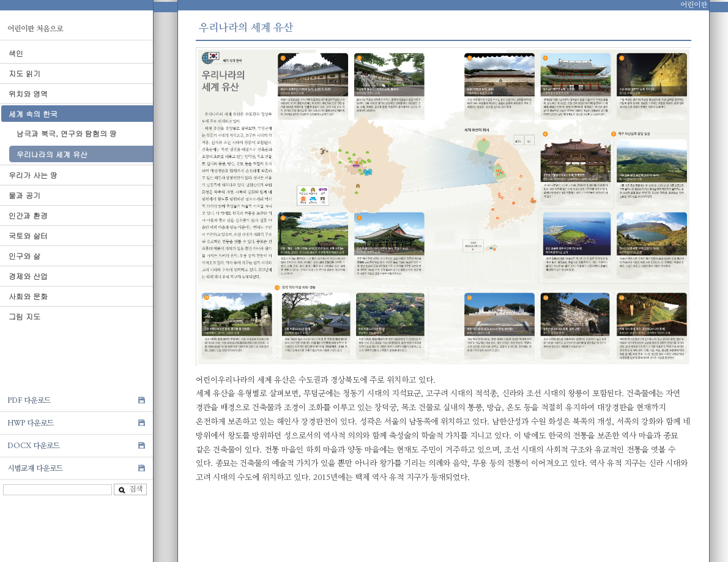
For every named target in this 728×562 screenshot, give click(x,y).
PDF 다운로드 (29, 400)
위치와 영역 (28, 93)
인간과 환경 (28, 215)
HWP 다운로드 (31, 423)
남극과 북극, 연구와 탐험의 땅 (67, 133)
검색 (130, 489)
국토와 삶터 (28, 235)
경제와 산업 (28, 276)
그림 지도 (24, 316)
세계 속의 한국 (33, 114)
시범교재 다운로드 (35, 468)
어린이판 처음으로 (35, 29)
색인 (16, 53)
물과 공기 (24, 195)
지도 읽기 (24, 73)
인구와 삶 (24, 256)
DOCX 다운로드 (34, 446)
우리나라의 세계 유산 (52, 154)
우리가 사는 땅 (33, 175)
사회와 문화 (28, 296)
